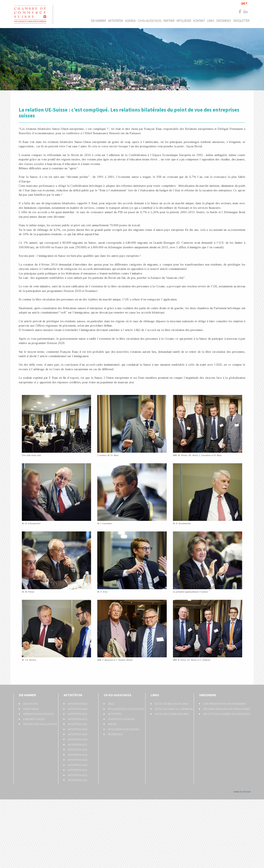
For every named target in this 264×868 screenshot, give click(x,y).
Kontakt (199, 21)
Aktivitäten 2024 (78, 709)
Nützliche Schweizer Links (172, 714)
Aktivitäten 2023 (78, 714)
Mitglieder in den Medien (124, 729)
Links (211, 21)
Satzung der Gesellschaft (40, 724)
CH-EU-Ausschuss (149, 21)
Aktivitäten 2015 (78, 755)
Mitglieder (184, 21)
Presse (112, 724)
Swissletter (241, 21)
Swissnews (224, 21)
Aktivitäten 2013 (78, 765)
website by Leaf (242, 792)
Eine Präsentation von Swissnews (225, 704)
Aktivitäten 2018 (78, 740)
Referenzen (115, 734)
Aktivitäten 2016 (78, 750)
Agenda (130, 21)
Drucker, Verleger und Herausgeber (227, 709)
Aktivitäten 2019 (78, 734)
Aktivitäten (116, 21)
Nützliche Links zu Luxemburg (174, 709)
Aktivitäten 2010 (78, 780)
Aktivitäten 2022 (78, 719)
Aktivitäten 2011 (78, 775)
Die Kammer (98, 21)
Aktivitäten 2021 (78, 724)
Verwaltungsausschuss (38, 714)
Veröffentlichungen (121, 719)
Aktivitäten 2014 (78, 760)
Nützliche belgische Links (171, 704)
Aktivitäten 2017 (78, 745)
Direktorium (31, 709)
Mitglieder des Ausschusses (126, 709)
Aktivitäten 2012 (78, 770)
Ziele (111, 704)
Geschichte (31, 704)
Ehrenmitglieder (34, 719)
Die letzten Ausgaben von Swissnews (227, 714)
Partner (169, 21)
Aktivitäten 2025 (78, 704)
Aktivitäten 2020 (78, 729)
